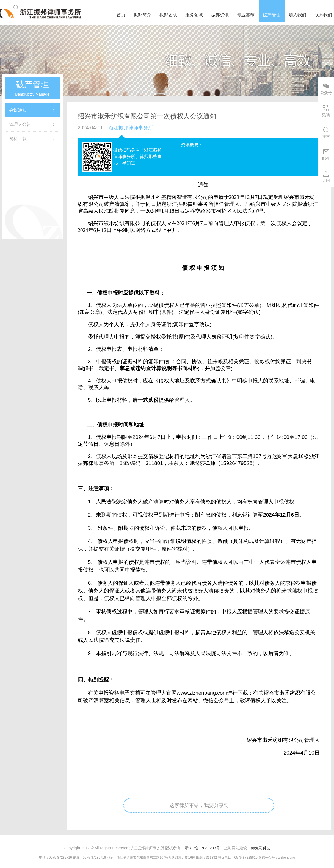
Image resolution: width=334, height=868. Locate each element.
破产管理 (272, 15)
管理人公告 (20, 124)
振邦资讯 (220, 15)
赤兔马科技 (261, 848)
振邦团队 (168, 15)
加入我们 (297, 15)
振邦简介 (142, 15)
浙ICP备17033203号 (202, 848)
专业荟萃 (246, 15)
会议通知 (18, 110)
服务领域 (194, 15)
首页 (121, 15)
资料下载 (18, 139)
